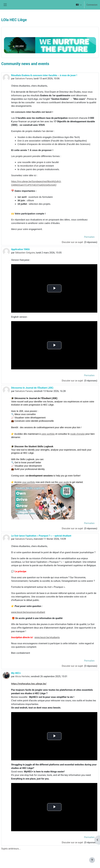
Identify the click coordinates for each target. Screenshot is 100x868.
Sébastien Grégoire (25, 253)
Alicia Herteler (22, 676)
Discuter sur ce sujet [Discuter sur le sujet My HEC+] (73, 842)
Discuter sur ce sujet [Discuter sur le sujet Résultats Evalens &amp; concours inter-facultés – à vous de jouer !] (73, 242)
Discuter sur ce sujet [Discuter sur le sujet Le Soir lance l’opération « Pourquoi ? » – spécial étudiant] (73, 666)
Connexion (92, 5)
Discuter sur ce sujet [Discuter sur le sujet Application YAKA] (73, 381)
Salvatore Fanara (24, 79)
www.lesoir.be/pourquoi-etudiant (28, 612)
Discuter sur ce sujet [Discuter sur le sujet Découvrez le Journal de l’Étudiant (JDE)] (73, 528)
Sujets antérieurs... (11, 849)
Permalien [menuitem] (89, 237)
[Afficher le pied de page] (92, 860)
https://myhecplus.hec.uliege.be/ (29, 684)
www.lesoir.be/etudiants (47, 637)
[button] (79, 5)
